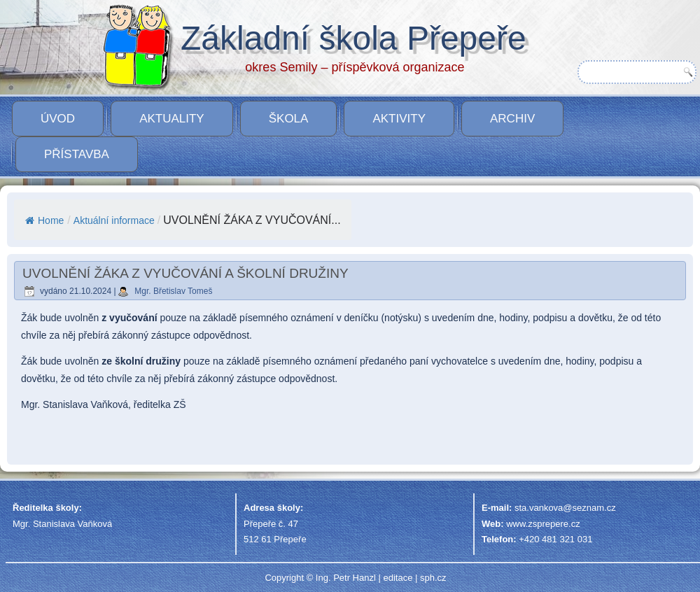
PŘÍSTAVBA (77, 154)
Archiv (512, 119)
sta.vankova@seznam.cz (565, 508)
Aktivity (399, 119)
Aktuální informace (114, 220)
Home (44, 220)
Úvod (58, 119)
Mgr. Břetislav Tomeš (173, 291)
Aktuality (172, 119)
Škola (289, 119)
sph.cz (433, 578)
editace (398, 578)
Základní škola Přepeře (353, 38)
